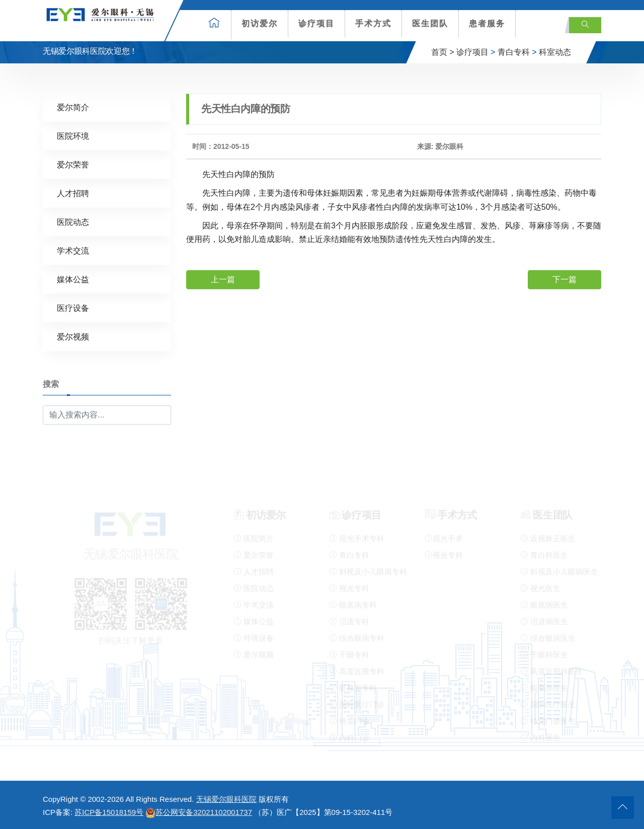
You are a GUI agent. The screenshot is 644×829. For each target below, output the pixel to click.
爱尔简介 (73, 107)
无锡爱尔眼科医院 (226, 799)
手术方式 (373, 23)
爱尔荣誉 (73, 165)
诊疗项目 (316, 23)
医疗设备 (73, 308)
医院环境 (73, 136)
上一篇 (223, 279)
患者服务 (487, 23)
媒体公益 (73, 279)
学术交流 (73, 251)
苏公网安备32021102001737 (199, 812)
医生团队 (430, 23)
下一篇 (565, 279)
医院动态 (73, 222)
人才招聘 (73, 193)
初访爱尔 (260, 23)
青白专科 (514, 52)
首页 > (443, 52)
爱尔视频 (73, 337)
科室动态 (555, 52)
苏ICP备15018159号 (109, 812)
